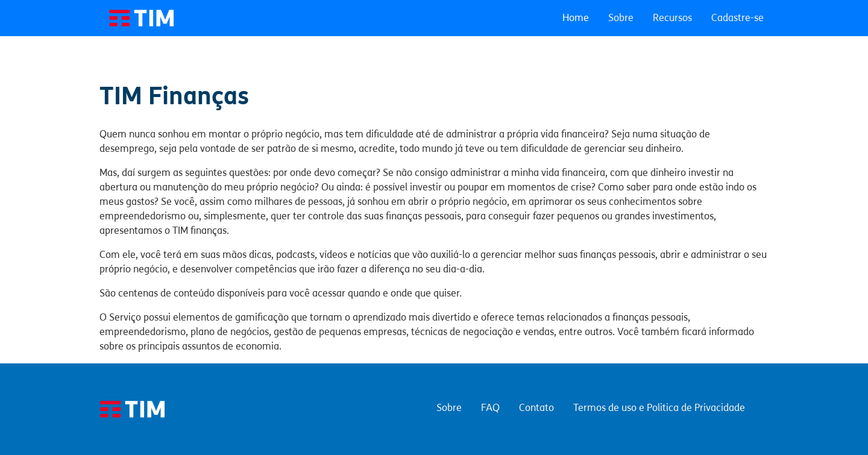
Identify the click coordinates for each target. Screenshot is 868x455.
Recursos (672, 18)
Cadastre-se (737, 18)
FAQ (490, 408)
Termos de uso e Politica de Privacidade (659, 408)
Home (576, 18)
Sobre (621, 18)
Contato (536, 408)
